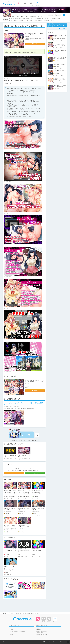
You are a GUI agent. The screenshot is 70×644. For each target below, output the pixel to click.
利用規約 (11, 630)
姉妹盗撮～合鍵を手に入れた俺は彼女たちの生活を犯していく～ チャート (10, 492)
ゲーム (56, 12)
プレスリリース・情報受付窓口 (15, 636)
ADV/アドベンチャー (47, 19)
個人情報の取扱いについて (42, 633)
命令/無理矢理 (18, 20)
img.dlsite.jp (8, 150)
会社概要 (11, 628)
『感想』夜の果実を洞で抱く (59, 65)
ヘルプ (11, 633)
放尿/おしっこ (52, 20)
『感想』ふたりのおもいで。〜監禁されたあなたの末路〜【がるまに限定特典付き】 (60, 59)
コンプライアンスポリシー (42, 636)
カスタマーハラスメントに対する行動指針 (17, 631)
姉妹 (55, 19)
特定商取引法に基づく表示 (42, 631)
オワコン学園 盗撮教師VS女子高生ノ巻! (40, 20)
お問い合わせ (12, 634)
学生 (59, 19)
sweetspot (39, 19)
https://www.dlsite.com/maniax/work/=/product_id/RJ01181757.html (21, 117)
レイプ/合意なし (27, 20)
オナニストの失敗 (22, 549)
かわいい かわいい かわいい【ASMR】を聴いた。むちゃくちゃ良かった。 (10, 550)
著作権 (38, 628)
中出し (12, 20)
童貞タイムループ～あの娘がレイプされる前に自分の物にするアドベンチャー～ (35, 382)
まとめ (12, 613)
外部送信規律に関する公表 (42, 634)
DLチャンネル (9, 4)
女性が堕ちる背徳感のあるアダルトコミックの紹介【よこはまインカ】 (10, 527)
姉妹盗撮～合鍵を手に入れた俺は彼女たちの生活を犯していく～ (23, 19)
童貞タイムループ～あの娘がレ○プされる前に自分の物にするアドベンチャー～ (60, 44)
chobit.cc (8, 78)
